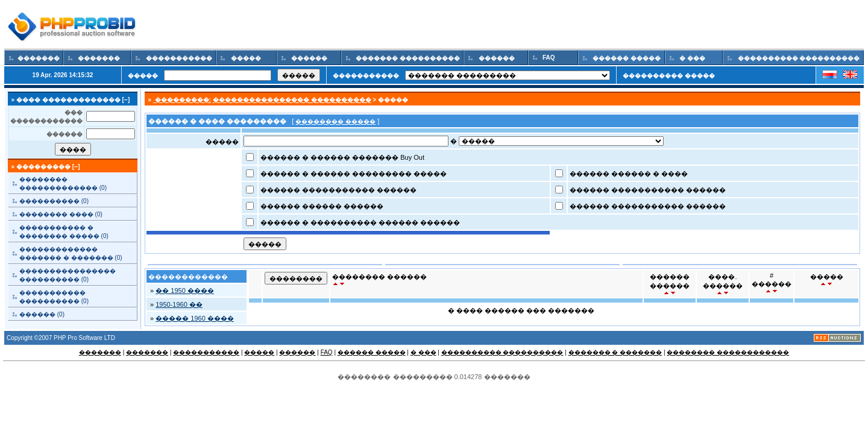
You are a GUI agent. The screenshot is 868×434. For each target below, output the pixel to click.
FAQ (549, 58)
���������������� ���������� (292, 100)
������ (310, 58)
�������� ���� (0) (61, 214)
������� (39, 58)
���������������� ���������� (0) (68, 275)
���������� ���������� (799, 58)
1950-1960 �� (179, 304)
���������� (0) (54, 201)
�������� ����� (335, 121)
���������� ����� (669, 76)
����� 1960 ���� (195, 318)
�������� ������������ (728, 352)
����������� (179, 58)
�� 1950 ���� (185, 291)
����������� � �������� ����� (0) (64, 232)
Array (561, 141)
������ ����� (627, 58)
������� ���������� (407, 58)
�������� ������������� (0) (63, 184)
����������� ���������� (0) (54, 297)
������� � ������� (615, 352)
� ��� (692, 58)
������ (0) (42, 314)
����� (246, 58)
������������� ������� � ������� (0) (71, 253)
